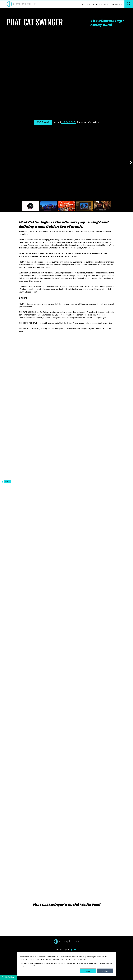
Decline (105, 971)
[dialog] (67, 964)
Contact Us (118, 5)
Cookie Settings (8, 977)
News (107, 5)
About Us (97, 5)
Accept (88, 971)
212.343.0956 (69, 123)
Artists (86, 5)
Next (130, 162)
